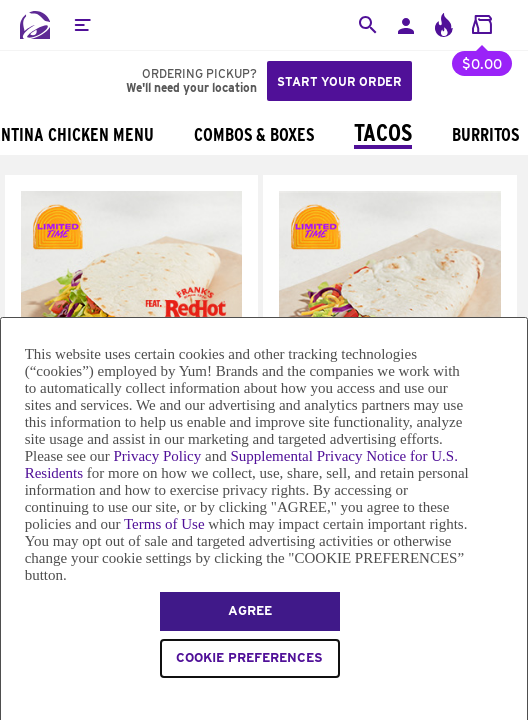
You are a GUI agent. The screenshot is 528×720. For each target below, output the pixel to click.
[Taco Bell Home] (35, 25)
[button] (82, 25)
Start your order (339, 81)
